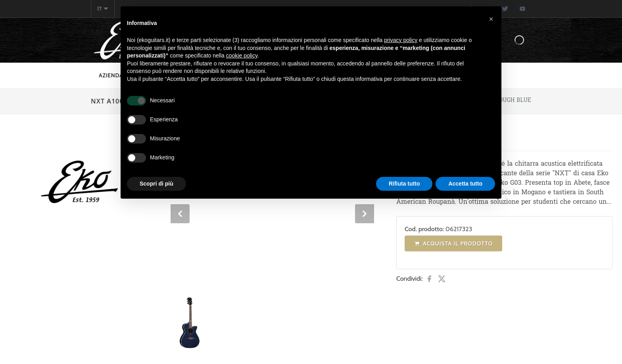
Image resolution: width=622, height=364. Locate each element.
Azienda (111, 75)
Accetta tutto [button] (465, 184)
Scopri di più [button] (156, 184)
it (103, 9)
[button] (491, 19)
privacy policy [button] (401, 40)
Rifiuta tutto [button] (404, 184)
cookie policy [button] (242, 56)
